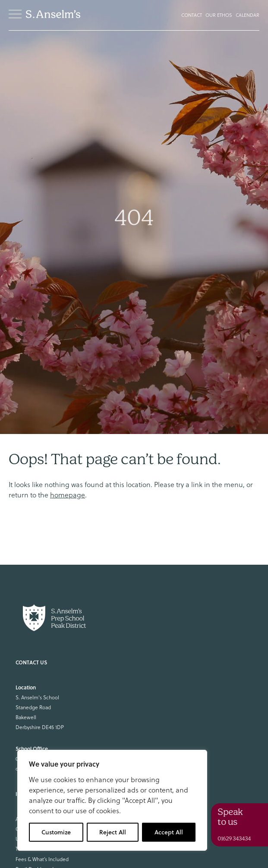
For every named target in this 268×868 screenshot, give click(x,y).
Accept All (169, 832)
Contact (192, 15)
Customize (56, 832)
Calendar (248, 15)
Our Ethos (219, 15)
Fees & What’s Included (42, 859)
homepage (68, 495)
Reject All (113, 832)
